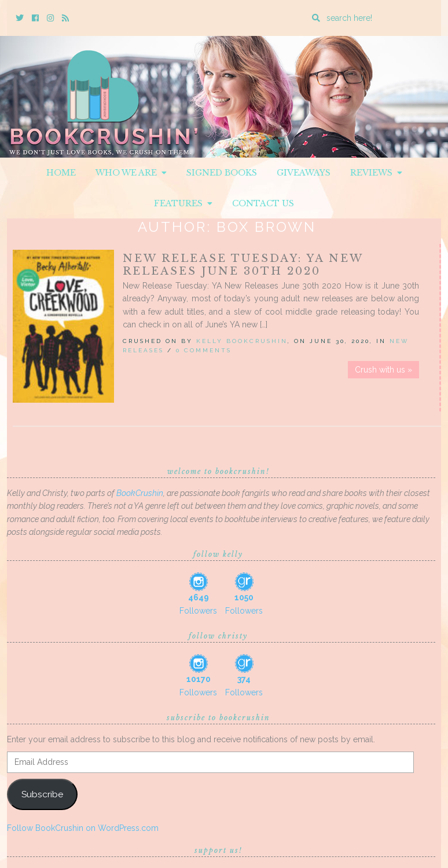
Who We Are (131, 173)
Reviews (376, 173)
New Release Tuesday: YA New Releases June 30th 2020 (243, 265)
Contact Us (263, 203)
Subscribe (42, 794)
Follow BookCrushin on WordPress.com (83, 828)
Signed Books (222, 173)
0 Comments (204, 350)
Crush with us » (383, 370)
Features (183, 203)
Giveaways (304, 173)
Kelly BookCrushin (242, 341)
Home (61, 173)
